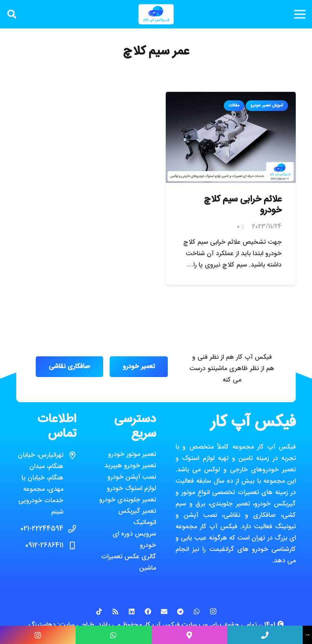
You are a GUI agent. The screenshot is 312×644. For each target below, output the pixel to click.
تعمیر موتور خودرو (132, 454)
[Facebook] (148, 611)
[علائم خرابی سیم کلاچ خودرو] (231, 97)
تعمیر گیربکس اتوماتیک (137, 517)
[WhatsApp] (197, 611)
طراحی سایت (77, 625)
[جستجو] (12, 14)
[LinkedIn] (132, 611)
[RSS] (115, 611)
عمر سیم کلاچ (156, 52)
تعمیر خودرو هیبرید (130, 466)
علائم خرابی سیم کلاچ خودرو (243, 205)
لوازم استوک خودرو (131, 489)
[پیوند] (156, 14)
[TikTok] (99, 611)
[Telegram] (180, 611)
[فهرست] (300, 14)
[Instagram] (213, 611)
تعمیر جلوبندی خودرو (128, 500)
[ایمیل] (164, 611)
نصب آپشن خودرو (132, 477)
